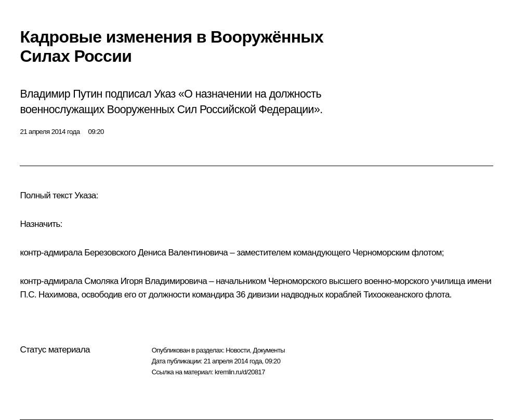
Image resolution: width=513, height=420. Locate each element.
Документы (269, 350)
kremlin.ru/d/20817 (240, 372)
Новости (238, 350)
